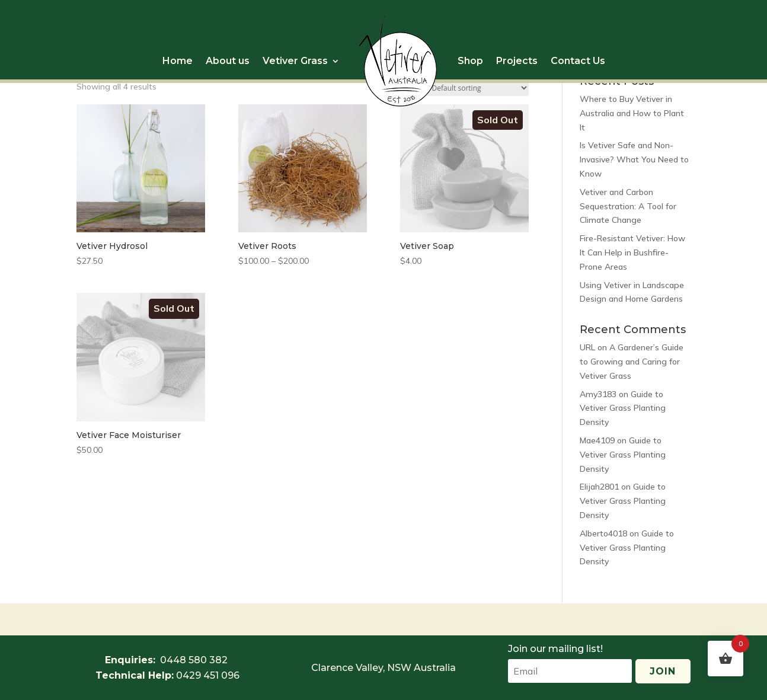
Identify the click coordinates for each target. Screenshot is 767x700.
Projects (517, 61)
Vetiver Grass (295, 61)
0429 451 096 (208, 675)
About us (228, 61)
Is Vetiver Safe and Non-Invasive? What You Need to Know (634, 159)
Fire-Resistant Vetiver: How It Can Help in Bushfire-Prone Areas (632, 252)
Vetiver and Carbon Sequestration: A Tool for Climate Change (628, 206)
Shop (470, 61)
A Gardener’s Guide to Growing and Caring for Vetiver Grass (632, 362)
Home (178, 61)
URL (587, 347)
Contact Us (578, 61)
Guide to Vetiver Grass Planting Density (623, 408)
